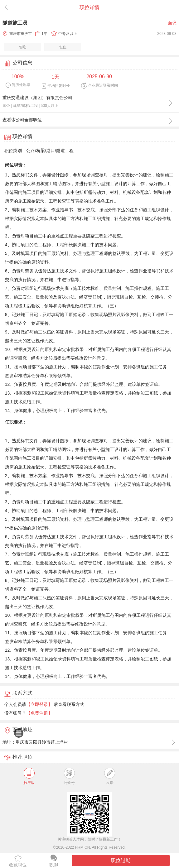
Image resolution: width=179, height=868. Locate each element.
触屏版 (29, 776)
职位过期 (121, 860)
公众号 (69, 776)
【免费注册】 (39, 713)
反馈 (110, 776)
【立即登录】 (39, 704)
